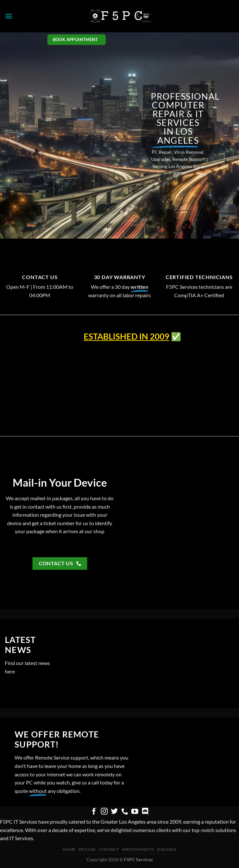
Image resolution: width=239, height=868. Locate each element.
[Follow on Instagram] (104, 812)
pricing (87, 849)
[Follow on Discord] (145, 812)
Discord (167, 849)
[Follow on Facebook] (94, 812)
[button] (9, 16)
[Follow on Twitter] (114, 812)
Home (69, 849)
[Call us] (125, 812)
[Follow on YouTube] (135, 812)
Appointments (138, 849)
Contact (109, 849)
